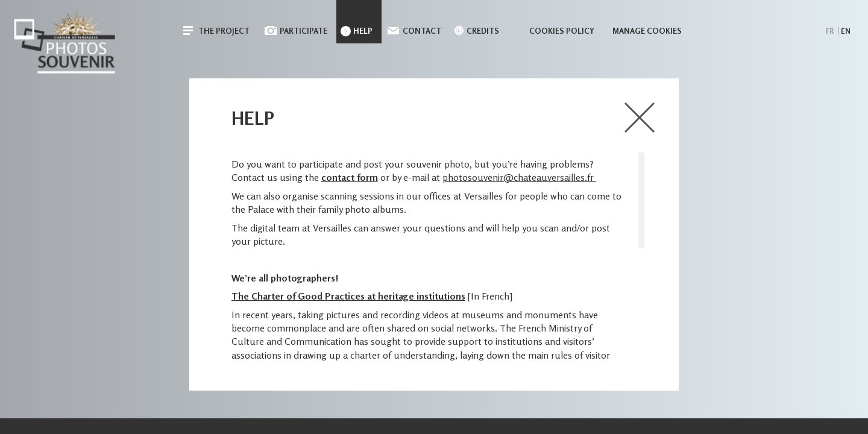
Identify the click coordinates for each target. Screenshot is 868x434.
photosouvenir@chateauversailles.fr (518, 177)
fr (830, 31)
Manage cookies (647, 31)
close (640, 118)
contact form (350, 177)
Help (363, 31)
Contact (422, 31)
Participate (303, 31)
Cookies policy (562, 31)
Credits (483, 31)
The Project (224, 31)
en (846, 31)
